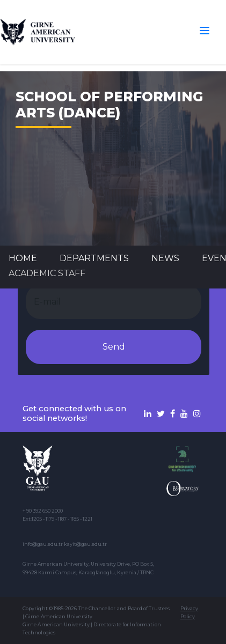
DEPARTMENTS (94, 258)
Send (114, 347)
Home (23, 258)
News (165, 258)
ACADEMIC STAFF (47, 273)
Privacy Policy (189, 612)
